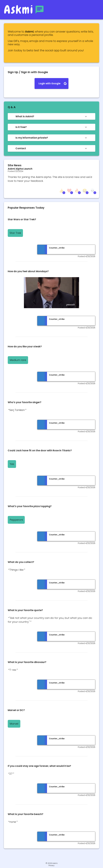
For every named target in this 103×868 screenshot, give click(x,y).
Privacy (52, 866)
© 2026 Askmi (52, 863)
